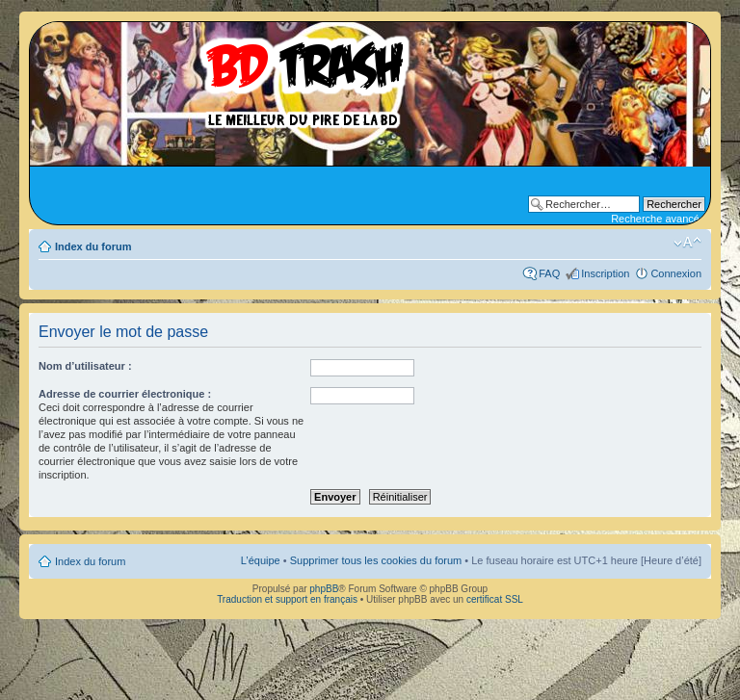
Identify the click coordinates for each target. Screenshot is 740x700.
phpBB (324, 589)
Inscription (605, 273)
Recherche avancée (658, 219)
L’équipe (261, 560)
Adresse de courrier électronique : (125, 394)
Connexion (676, 273)
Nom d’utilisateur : (85, 366)
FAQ (549, 273)
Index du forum (93, 246)
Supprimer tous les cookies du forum (376, 560)
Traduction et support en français (287, 599)
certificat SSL (495, 599)
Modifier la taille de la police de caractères (687, 243)
